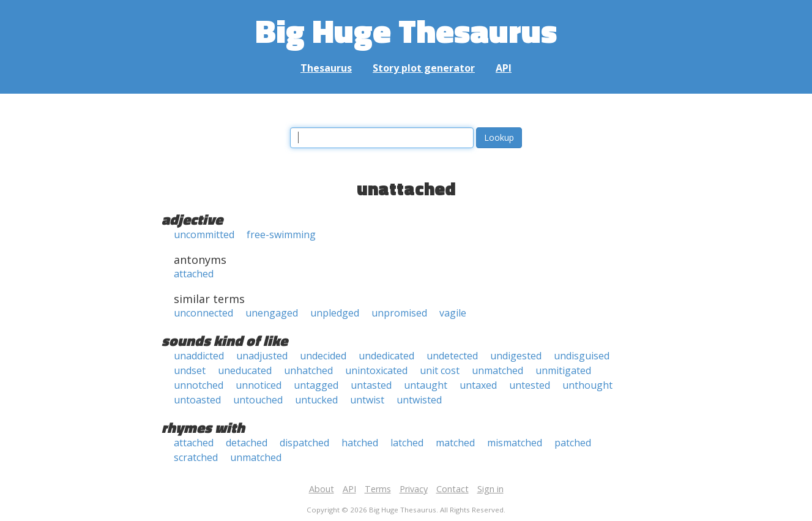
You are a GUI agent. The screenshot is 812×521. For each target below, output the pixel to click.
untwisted (419, 400)
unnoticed (259, 385)
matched (455, 443)
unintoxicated (376, 370)
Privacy (414, 489)
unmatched (497, 370)
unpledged (335, 313)
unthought (587, 385)
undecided (323, 356)
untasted (371, 385)
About (322, 489)
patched (573, 443)
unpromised (399, 313)
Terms (378, 489)
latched (407, 443)
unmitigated (563, 370)
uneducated (245, 370)
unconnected (203, 313)
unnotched (199, 385)
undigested (516, 356)
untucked (316, 400)
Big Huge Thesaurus (406, 30)
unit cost (440, 370)
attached (194, 274)
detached (247, 443)
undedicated (386, 356)
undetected (452, 356)
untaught (426, 385)
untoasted (197, 400)
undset (190, 370)
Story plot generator (424, 68)
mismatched (515, 443)
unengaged (272, 313)
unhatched (308, 370)
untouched (258, 400)
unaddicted (199, 356)
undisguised (582, 356)
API (504, 68)
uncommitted (204, 234)
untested (530, 385)
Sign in (490, 489)
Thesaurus (326, 68)
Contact (453, 489)
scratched (196, 457)
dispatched (304, 443)
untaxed (478, 385)
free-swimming (281, 234)
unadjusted (262, 356)
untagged (316, 385)
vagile (453, 313)
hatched (360, 443)
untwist (367, 400)
